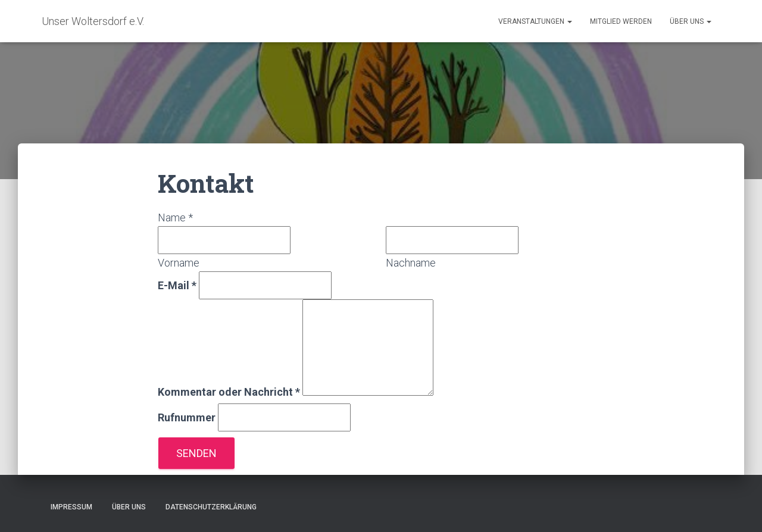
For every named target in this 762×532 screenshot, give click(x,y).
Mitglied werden (621, 21)
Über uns (691, 21)
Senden (196, 453)
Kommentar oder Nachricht (229, 392)
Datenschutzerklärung (211, 507)
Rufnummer (187, 417)
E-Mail (177, 285)
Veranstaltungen (535, 21)
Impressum (71, 507)
